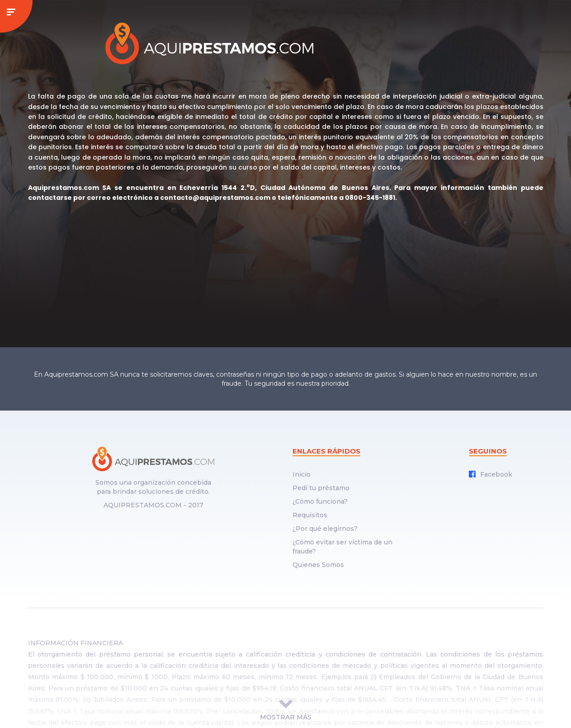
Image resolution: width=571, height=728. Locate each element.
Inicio (302, 474)
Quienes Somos (318, 565)
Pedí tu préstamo (321, 488)
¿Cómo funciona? (320, 501)
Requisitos (310, 515)
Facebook (491, 474)
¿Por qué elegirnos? (325, 529)
